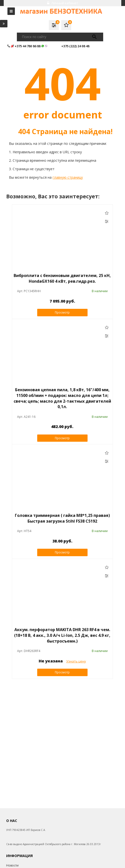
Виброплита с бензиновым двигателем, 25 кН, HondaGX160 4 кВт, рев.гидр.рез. (62, 278)
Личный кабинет (63, 3)
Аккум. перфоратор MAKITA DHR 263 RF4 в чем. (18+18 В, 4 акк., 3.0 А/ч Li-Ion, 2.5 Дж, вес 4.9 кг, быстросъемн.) (62, 635)
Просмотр (62, 312)
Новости (12, 865)
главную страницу (68, 177)
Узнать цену (76, 661)
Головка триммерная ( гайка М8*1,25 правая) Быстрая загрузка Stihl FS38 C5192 (62, 518)
